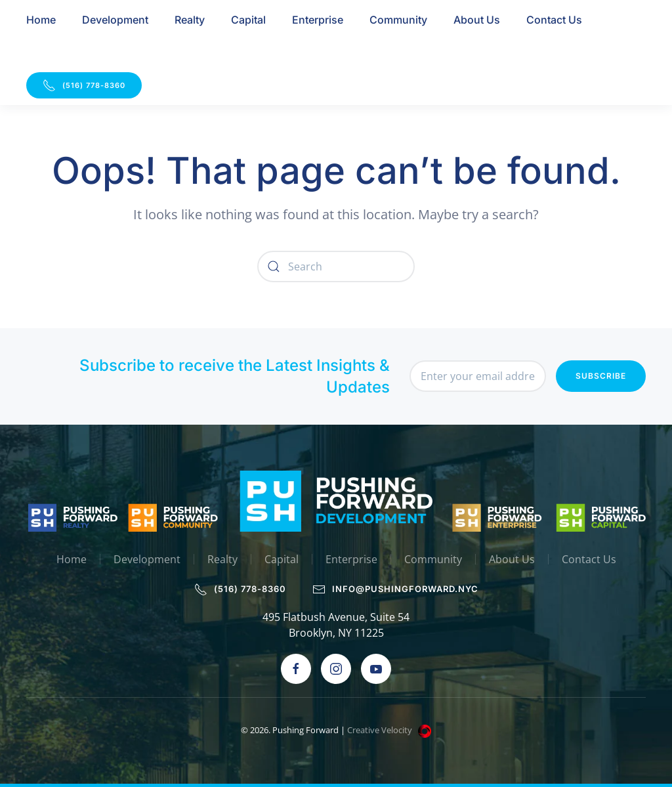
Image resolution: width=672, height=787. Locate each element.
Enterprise (318, 20)
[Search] (336, 266)
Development (115, 20)
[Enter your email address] (478, 376)
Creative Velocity (390, 730)
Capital (248, 20)
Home (41, 20)
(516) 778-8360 (84, 85)
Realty (190, 20)
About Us (477, 20)
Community (398, 20)
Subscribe (601, 376)
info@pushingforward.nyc (396, 589)
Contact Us (554, 20)
